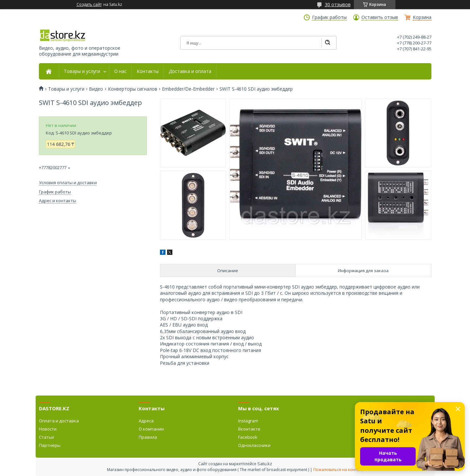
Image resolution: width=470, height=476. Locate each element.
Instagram (248, 421)
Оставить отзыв (380, 17)
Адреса (146, 421)
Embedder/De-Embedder (188, 89)
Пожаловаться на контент (338, 470)
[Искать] (327, 43)
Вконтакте (249, 429)
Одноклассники (254, 445)
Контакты (148, 71)
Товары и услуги (82, 71)
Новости (48, 429)
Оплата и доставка (59, 421)
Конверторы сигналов (133, 89)
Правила (148, 437)
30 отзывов (338, 4)
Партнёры (50, 445)
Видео (96, 89)
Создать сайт (89, 5)
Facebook (248, 437)
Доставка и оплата (190, 71)
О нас (120, 71)
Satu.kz (265, 464)
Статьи (46, 437)
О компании (151, 429)
